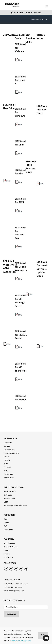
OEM (6, 502)
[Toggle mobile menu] (47, 6)
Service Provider (10, 491)
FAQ (6, 526)
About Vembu (9, 543)
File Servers (8, 474)
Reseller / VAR (9, 498)
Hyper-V (7, 460)
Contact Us (8, 557)
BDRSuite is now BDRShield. (26, 12)
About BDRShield (11, 547)
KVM (6, 464)
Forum (6, 523)
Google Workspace (11, 453)
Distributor (8, 495)
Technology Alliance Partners (15, 505)
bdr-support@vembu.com (14, 591)
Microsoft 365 (9, 450)
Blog (6, 519)
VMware (7, 457)
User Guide (8, 530)
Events (7, 550)
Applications (9, 478)
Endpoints (8, 443)
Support (7, 554)
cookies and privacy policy (21, 641)
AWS (6, 471)
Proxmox (7, 467)
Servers (7, 446)
